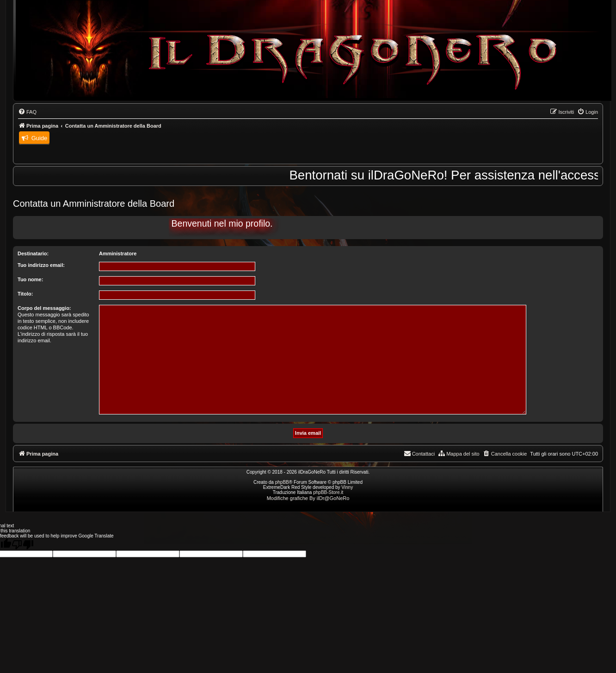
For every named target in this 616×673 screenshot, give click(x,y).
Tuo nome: (30, 279)
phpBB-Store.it (328, 492)
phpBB (282, 482)
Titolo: (25, 294)
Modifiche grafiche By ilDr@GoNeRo (308, 498)
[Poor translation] (23, 544)
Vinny (347, 487)
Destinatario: (33, 253)
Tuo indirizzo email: (41, 265)
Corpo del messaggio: (44, 308)
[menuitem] (27, 112)
